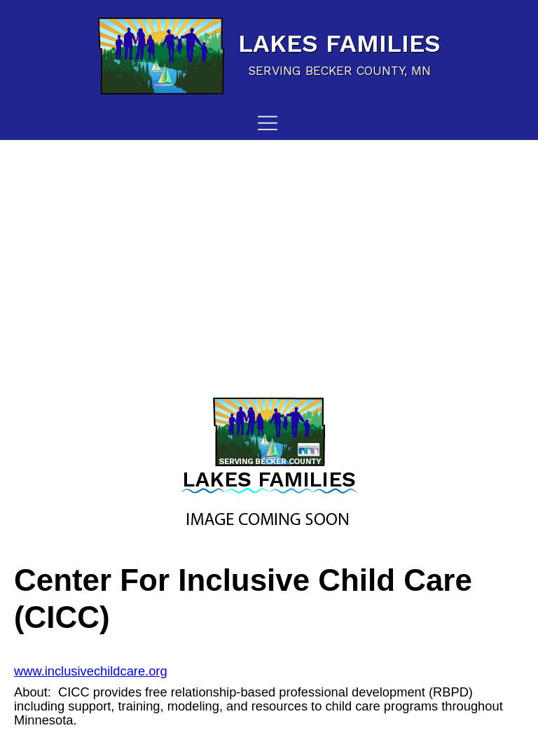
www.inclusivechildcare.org (91, 671)
